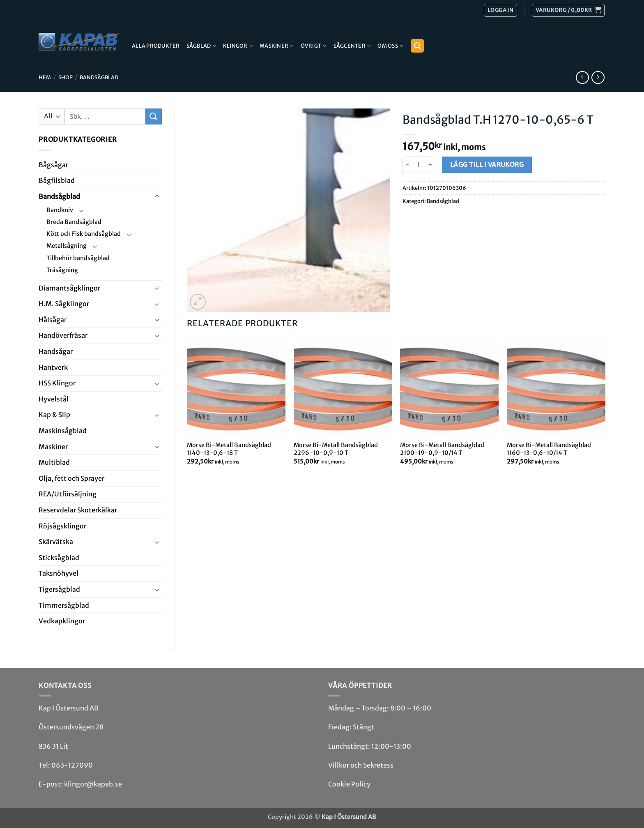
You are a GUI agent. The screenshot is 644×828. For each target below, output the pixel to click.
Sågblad (201, 46)
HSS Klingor (57, 383)
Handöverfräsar (63, 335)
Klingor (238, 46)
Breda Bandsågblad (74, 222)
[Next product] (582, 77)
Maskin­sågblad (63, 431)
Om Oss (390, 46)
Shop (66, 77)
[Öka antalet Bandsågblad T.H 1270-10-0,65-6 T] (431, 165)
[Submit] (154, 116)
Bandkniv (60, 210)
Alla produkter (156, 46)
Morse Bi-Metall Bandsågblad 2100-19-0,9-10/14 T (442, 449)
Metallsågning (67, 246)
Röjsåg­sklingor (62, 526)
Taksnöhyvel (59, 573)
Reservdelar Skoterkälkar (78, 510)
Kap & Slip (54, 415)
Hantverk (53, 367)
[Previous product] (598, 77)
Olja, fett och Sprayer (71, 478)
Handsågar (56, 351)
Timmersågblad (64, 605)
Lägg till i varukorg (487, 165)
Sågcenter (352, 46)
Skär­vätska (56, 542)
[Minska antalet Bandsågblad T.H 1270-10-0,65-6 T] (407, 165)
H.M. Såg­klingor (64, 304)
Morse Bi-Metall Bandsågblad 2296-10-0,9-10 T (336, 449)
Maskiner (277, 46)
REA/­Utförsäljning (68, 494)
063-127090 (72, 765)
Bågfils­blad (57, 180)
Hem (45, 77)
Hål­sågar (53, 320)
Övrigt (314, 46)
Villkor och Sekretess (361, 765)
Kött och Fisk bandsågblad (84, 234)
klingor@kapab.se (93, 784)
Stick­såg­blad (59, 558)
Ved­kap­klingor (62, 621)
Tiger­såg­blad (59, 589)
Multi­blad (54, 462)
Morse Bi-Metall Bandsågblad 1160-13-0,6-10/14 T (549, 449)
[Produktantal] (419, 165)
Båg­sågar (53, 165)
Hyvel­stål (54, 399)
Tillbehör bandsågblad (78, 258)
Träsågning (62, 270)
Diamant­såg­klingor (69, 288)
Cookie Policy (349, 784)
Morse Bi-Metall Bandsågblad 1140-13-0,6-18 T (229, 449)
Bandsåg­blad (99, 77)
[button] (568, 10)
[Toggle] (157, 196)
